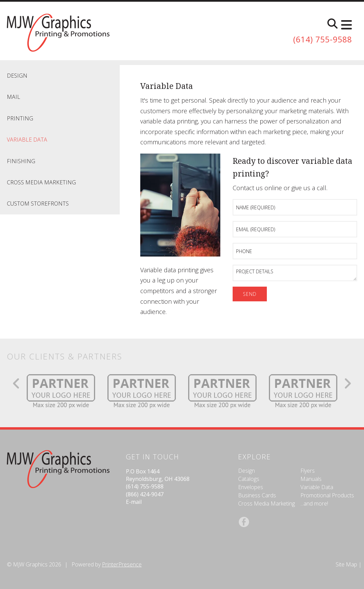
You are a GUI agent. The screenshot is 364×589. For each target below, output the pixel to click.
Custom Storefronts (38, 204)
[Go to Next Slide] (347, 383)
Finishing (21, 161)
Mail (14, 97)
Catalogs (249, 479)
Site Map (346, 564)
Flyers (308, 471)
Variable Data (27, 140)
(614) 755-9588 (321, 40)
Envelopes (251, 487)
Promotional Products (327, 495)
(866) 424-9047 (145, 494)
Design (17, 76)
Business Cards (257, 495)
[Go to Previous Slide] (17, 383)
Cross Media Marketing (41, 182)
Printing (20, 118)
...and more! (314, 503)
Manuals (311, 479)
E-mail (134, 502)
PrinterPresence (122, 564)
